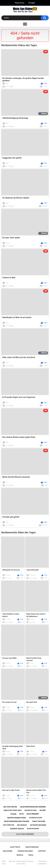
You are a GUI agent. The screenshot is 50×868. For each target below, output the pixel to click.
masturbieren (33, 814)
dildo (21, 814)
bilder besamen (33, 829)
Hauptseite (15, 847)
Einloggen (32, 3)
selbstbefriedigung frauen (16, 821)
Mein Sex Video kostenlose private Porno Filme (21, 863)
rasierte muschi (17, 829)
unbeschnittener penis (12, 810)
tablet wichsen (39, 821)
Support (42, 851)
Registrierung (20, 3)
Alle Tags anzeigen (25, 834)
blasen (43, 810)
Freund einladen (25, 851)
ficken (13, 814)
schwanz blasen (36, 818)
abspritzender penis (17, 818)
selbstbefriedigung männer (33, 807)
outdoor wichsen (38, 825)
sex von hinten (10, 807)
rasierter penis (31, 810)
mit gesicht (22, 825)
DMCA (31, 855)
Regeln (20, 855)
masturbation (9, 825)
